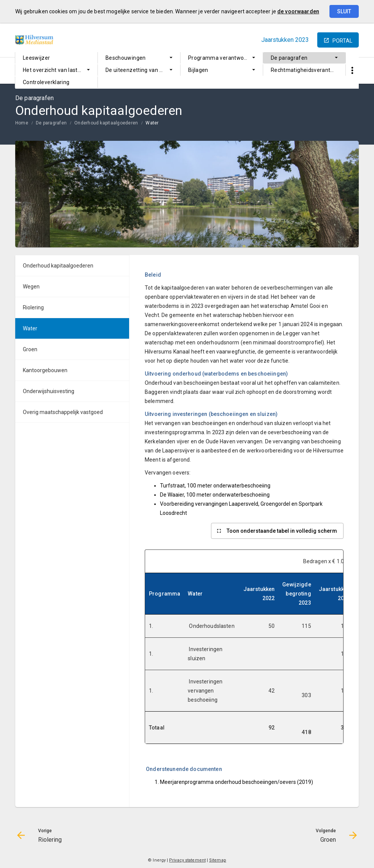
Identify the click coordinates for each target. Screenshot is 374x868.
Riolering (33, 307)
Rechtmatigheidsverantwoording (308, 70)
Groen (30, 349)
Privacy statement (187, 860)
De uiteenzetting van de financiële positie (143, 70)
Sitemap (218, 860)
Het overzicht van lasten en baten (60, 70)
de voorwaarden (298, 11)
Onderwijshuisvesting (49, 391)
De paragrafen (289, 58)
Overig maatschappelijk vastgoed (63, 412)
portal (342, 41)
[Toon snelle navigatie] (352, 71)
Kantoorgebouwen (45, 370)
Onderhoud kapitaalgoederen (106, 123)
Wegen (31, 287)
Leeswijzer (37, 58)
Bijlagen (198, 70)
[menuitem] (56, 58)
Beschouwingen (126, 58)
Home (22, 123)
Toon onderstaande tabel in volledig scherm (282, 531)
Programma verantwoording (224, 58)
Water (152, 123)
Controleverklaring (46, 82)
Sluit (344, 11)
